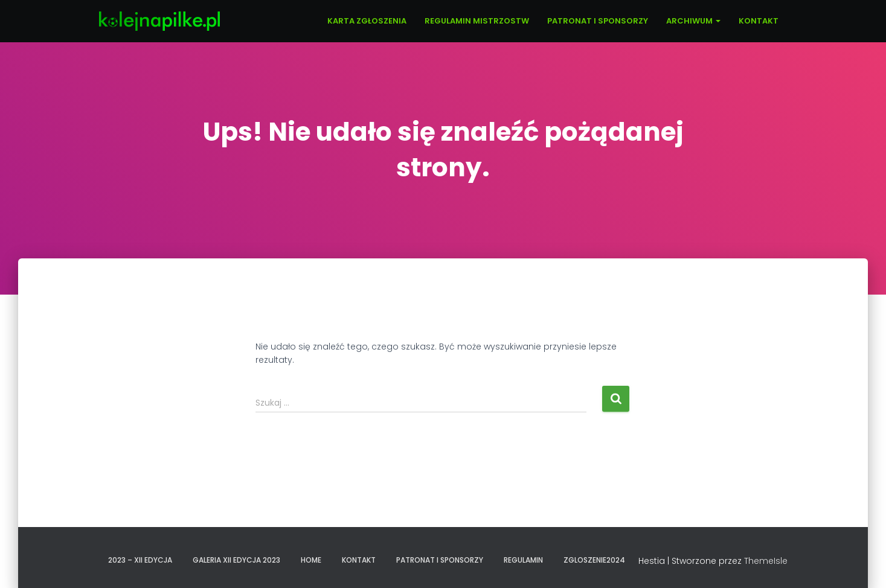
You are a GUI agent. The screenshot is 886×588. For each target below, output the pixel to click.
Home (311, 560)
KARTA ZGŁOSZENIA (367, 21)
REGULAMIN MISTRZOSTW (477, 21)
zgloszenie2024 (594, 560)
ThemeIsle (766, 561)
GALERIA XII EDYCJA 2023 (236, 560)
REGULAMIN (523, 560)
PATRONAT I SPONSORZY (598, 21)
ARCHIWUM (693, 21)
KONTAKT (759, 21)
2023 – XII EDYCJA (140, 560)
